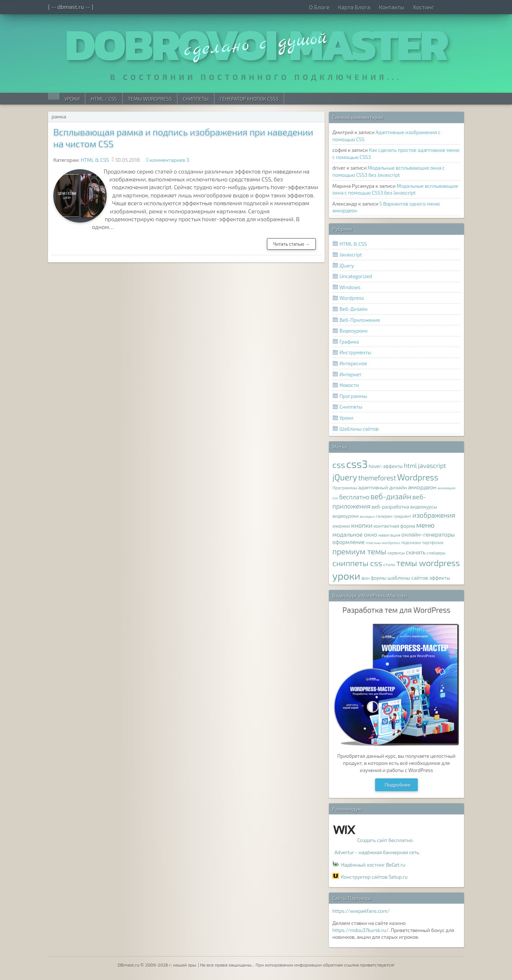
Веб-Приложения (360, 320)
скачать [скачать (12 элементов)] (415, 552)
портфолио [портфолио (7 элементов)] (433, 542)
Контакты (391, 7)
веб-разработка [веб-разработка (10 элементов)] (390, 507)
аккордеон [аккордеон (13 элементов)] (422, 487)
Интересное (353, 363)
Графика (349, 342)
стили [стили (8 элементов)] (389, 564)
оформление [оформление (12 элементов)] (349, 542)
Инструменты (355, 352)
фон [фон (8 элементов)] (365, 578)
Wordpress (352, 298)
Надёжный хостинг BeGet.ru (373, 865)
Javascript (351, 254)
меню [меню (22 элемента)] (426, 525)
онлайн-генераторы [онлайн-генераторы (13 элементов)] (428, 534)
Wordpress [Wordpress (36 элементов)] (418, 477)
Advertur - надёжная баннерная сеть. (377, 852)
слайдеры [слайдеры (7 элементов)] (436, 553)
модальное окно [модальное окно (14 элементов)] (355, 534)
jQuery (347, 265)
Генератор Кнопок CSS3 (249, 99)
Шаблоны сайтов (359, 429)
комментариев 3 (169, 160)
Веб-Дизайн (354, 309)
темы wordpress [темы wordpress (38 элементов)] (428, 563)
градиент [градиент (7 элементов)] (402, 516)
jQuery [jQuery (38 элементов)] (345, 477)
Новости (349, 385)
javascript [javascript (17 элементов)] (432, 465)
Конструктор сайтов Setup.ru (374, 877)
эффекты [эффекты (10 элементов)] (440, 578)
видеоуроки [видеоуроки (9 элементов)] (346, 516)
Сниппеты (196, 99)
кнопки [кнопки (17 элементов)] (362, 525)
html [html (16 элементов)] (410, 466)
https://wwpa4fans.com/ (361, 911)
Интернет (351, 374)
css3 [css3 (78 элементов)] (357, 464)
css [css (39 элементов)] (339, 465)
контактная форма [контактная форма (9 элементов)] (394, 526)
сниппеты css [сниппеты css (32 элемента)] (357, 563)
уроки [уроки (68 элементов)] (346, 576)
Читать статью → (291, 244)
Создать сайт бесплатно (385, 840)
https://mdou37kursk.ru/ (361, 930)
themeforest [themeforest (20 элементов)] (377, 478)
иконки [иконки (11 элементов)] (341, 526)
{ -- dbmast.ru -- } (71, 7)
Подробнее (398, 785)
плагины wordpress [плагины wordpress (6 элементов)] (383, 542)
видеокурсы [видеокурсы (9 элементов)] (424, 507)
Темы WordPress (150, 99)
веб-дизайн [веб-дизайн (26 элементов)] (391, 496)
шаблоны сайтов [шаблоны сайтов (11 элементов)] (408, 577)
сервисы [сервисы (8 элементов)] (396, 553)
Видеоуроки (354, 331)
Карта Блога (354, 7)
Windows (350, 287)
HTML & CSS (95, 160)
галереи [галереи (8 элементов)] (384, 516)
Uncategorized (356, 276)
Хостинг (423, 7)
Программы (353, 396)
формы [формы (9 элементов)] (379, 578)
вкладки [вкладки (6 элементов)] (367, 516)
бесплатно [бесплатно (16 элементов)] (354, 497)
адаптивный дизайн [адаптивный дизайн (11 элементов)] (382, 487)
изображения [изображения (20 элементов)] (434, 515)
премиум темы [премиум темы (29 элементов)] (359, 551)
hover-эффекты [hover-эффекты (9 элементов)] (386, 466)
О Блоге (319, 7)
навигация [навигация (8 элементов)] (389, 535)
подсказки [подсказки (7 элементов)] (411, 542)
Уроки (72, 99)
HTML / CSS (104, 99)
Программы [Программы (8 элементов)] (345, 488)
